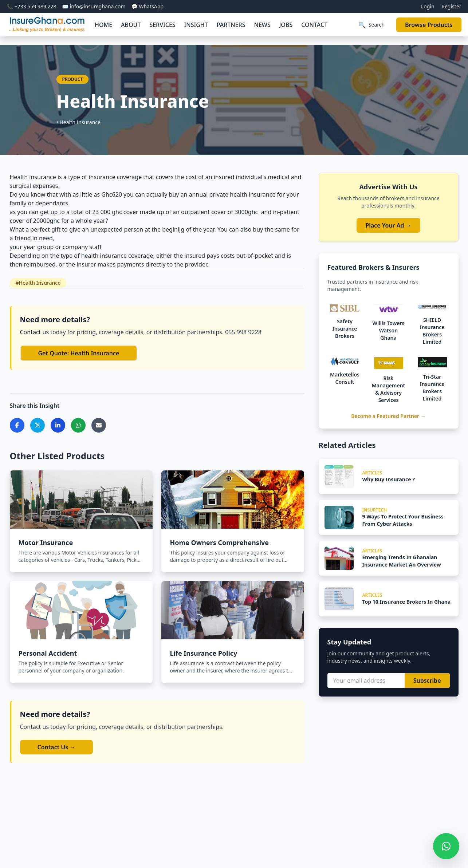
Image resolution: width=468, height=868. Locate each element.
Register (451, 6)
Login (428, 6)
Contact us (35, 332)
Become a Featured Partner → (388, 416)
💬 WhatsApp (148, 6)
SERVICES (162, 25)
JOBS (286, 25)
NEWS (262, 25)
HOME (103, 25)
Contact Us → (57, 747)
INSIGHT (196, 25)
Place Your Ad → (388, 225)
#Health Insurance (38, 283)
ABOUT (131, 25)
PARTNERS (231, 25)
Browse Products (429, 25)
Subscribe (427, 680)
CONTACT (314, 25)
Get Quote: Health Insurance (79, 353)
